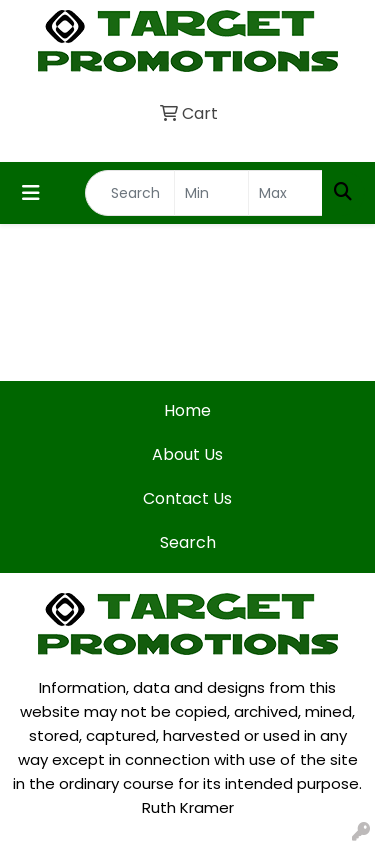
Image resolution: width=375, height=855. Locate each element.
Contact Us (187, 498)
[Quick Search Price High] (285, 193)
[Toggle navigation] (31, 193)
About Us (187, 454)
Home (187, 410)
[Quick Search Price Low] (211, 193)
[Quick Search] (130, 193)
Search (188, 542)
